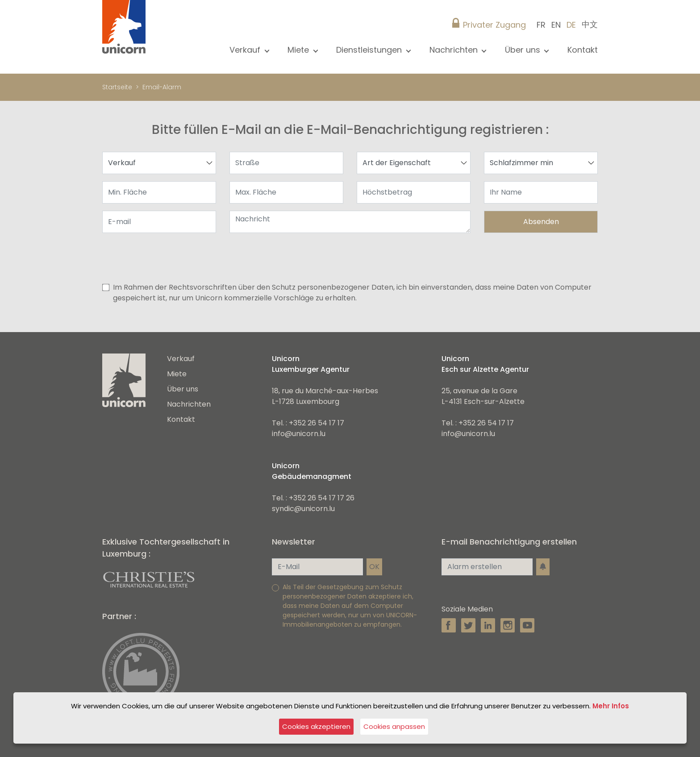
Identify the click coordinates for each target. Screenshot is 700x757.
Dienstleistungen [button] (370, 50)
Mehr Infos (611, 706)
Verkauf (181, 359)
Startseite (117, 87)
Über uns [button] (524, 50)
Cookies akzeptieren (316, 726)
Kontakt (583, 50)
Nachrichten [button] (455, 50)
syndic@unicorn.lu (303, 509)
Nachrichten (189, 404)
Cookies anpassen (394, 726)
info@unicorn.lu (299, 434)
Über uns (183, 389)
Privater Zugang (494, 25)
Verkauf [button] (246, 50)
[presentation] (530, 258)
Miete (177, 374)
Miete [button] (299, 50)
